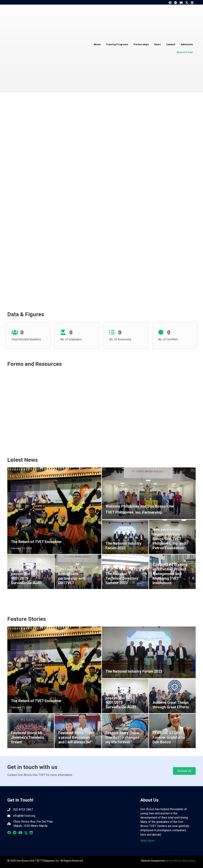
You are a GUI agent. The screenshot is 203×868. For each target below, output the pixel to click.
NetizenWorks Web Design (181, 861)
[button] (170, 3)
